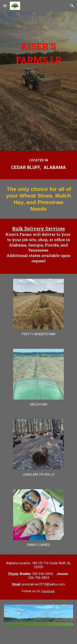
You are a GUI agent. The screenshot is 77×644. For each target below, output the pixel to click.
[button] (5, 6)
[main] (39, 71)
